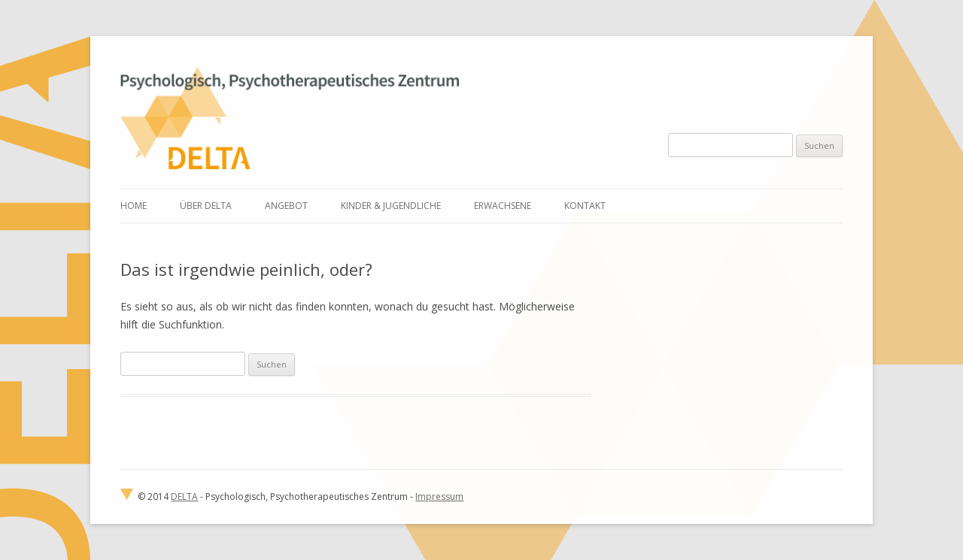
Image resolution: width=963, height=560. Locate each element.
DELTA (184, 496)
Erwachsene (503, 206)
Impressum (439, 496)
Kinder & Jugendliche (391, 206)
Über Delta (206, 206)
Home (134, 206)
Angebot (286, 206)
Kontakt (585, 206)
